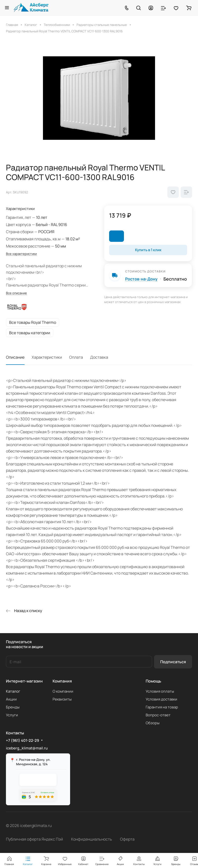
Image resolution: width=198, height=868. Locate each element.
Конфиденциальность (92, 839)
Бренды (13, 707)
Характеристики (47, 357)
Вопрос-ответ (158, 715)
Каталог (13, 691)
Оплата (76, 357)
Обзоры (153, 723)
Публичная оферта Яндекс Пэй (34, 839)
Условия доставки (161, 699)
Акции (11, 699)
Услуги (12, 715)
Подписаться (173, 662)
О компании (63, 691)
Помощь (153, 681)
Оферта (127, 839)
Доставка (99, 357)
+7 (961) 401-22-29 (22, 741)
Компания (62, 681)
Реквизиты (62, 699)
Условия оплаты (160, 691)
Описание (15, 357)
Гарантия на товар (162, 707)
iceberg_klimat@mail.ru (27, 748)
